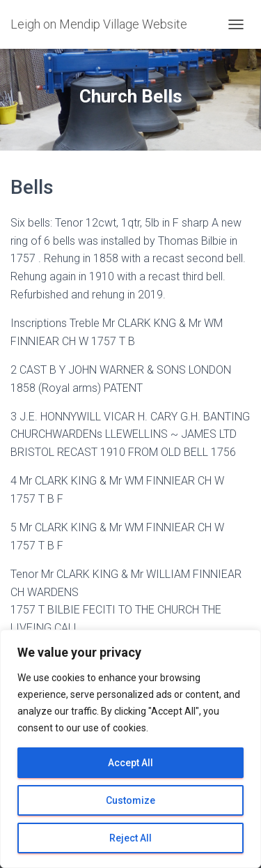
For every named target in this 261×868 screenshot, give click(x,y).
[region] (130, 749)
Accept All (130, 763)
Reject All (130, 838)
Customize (130, 800)
